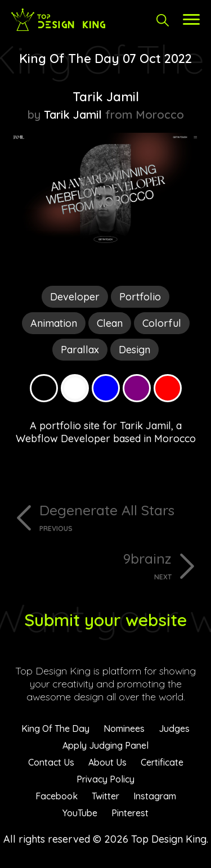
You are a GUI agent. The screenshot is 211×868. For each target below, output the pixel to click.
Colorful (162, 323)
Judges (174, 728)
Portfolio (140, 297)
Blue (106, 388)
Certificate (162, 762)
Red (168, 388)
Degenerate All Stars (120, 517)
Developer (75, 297)
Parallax (80, 350)
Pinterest (130, 813)
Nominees (124, 728)
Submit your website (105, 620)
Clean (110, 323)
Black (44, 388)
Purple (137, 388)
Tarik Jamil (106, 97)
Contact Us (51, 762)
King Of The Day (55, 728)
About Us (107, 762)
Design (134, 350)
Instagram (155, 796)
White (75, 388)
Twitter (105, 796)
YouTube (80, 813)
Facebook (57, 796)
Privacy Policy (105, 779)
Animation (54, 323)
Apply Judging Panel (105, 745)
